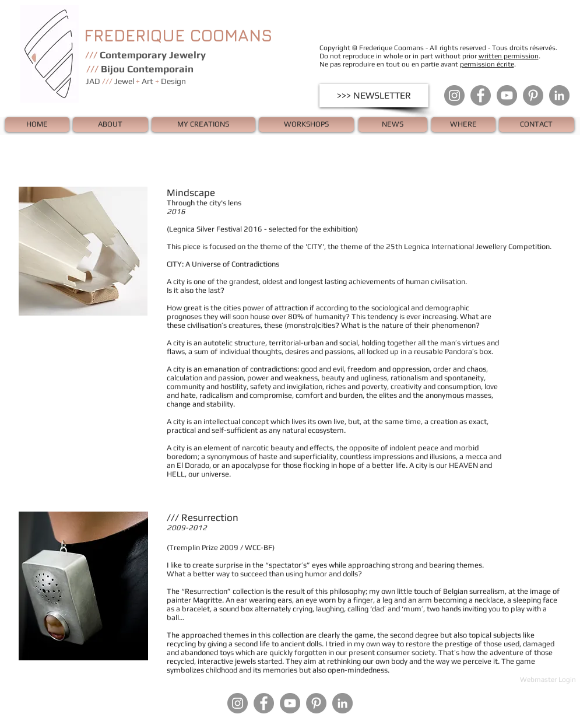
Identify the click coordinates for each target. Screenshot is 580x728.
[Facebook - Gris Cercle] (481, 95)
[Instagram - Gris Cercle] (454, 95)
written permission (509, 56)
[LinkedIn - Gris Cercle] (559, 95)
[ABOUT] (110, 125)
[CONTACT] (537, 125)
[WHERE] (463, 125)
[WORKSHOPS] (306, 125)
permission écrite (487, 64)
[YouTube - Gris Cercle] (507, 95)
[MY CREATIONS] (203, 125)
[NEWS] (393, 125)
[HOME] (37, 125)
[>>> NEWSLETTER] (374, 96)
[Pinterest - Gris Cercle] (533, 95)
